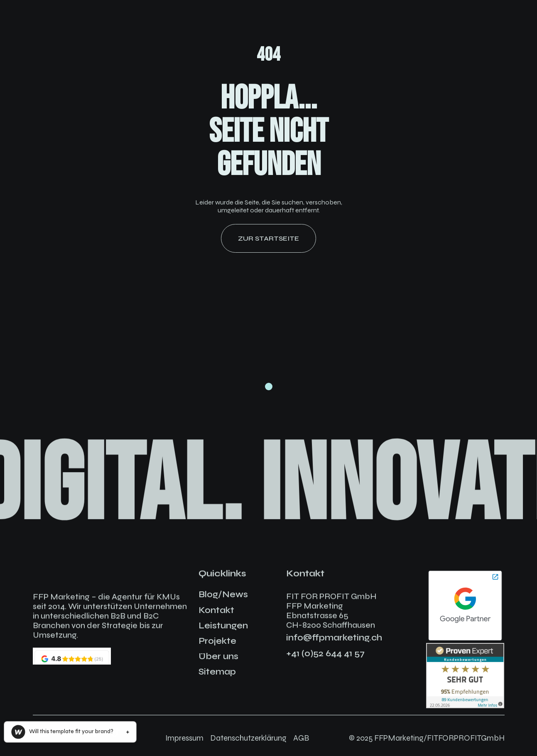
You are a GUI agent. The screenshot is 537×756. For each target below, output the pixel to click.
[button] (70, 732)
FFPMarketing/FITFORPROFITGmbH (439, 738)
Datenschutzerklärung (248, 738)
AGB (301, 738)
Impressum (184, 738)
